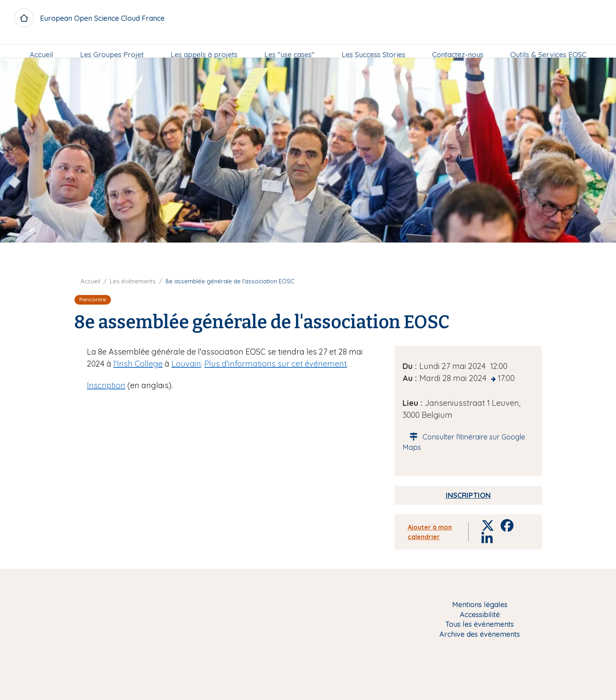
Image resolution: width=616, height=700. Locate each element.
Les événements (133, 281)
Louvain (186, 364)
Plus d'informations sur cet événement (276, 364)
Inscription (106, 385)
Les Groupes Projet (112, 47)
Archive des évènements (480, 635)
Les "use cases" (289, 47)
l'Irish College (138, 364)
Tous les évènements (480, 625)
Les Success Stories (373, 47)
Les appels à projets (204, 47)
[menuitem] (41, 47)
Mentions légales (480, 605)
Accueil (41, 47)
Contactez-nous (458, 47)
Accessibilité (480, 615)
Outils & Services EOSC (548, 47)
